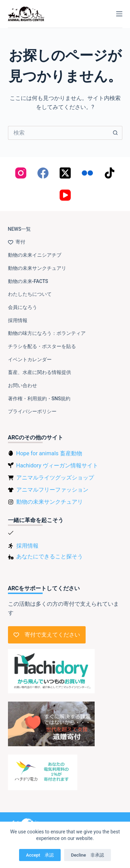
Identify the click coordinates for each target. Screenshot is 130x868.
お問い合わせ (23, 385)
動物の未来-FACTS (28, 281)
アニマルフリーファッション (52, 490)
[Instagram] (21, 173)
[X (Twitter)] (65, 173)
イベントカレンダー (30, 359)
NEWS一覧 (20, 229)
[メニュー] (119, 14)
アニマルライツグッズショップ (55, 478)
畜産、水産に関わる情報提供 (40, 372)
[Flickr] (87, 173)
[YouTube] (65, 195)
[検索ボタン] (115, 133)
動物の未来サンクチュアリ (37, 268)
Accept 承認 (40, 855)
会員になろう (23, 307)
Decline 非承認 (88, 855)
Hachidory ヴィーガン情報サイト (57, 465)
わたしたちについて (30, 294)
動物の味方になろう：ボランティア (47, 333)
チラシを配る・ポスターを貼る (42, 346)
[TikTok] (110, 173)
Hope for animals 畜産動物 (49, 453)
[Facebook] (43, 173)
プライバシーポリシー (32, 411)
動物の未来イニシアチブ (35, 255)
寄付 (17, 242)
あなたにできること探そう (50, 556)
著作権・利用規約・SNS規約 (39, 399)
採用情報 (18, 320)
